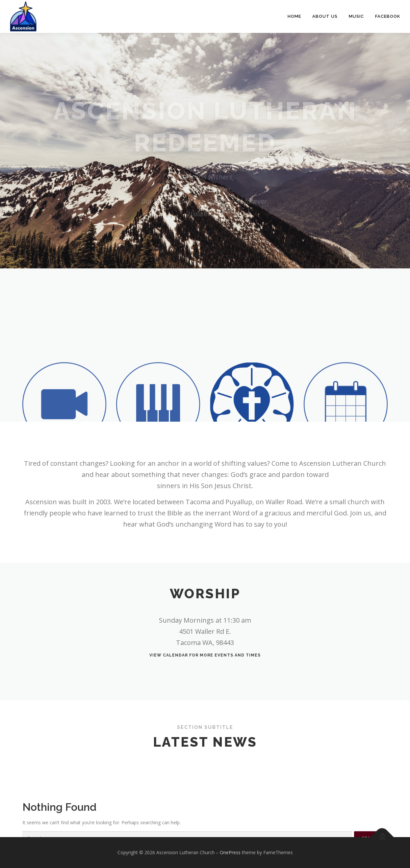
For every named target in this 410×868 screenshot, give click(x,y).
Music (356, 16)
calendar (175, 655)
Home (294, 16)
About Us (325, 16)
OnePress (230, 852)
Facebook (388, 16)
